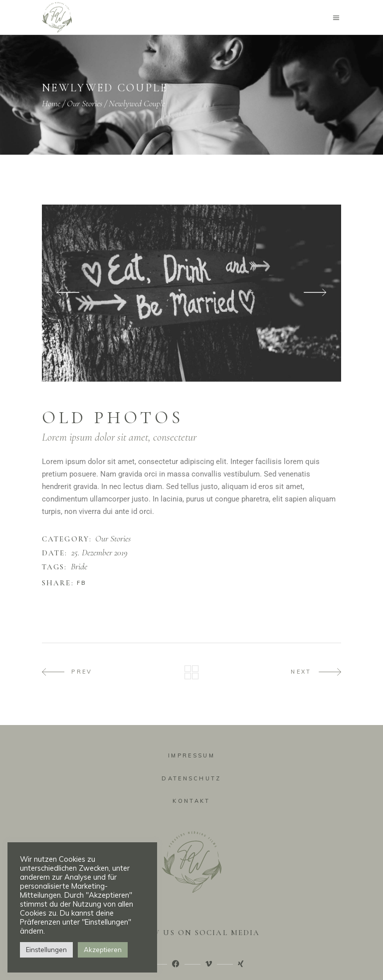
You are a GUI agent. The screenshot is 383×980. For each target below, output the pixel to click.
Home (51, 103)
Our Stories (85, 103)
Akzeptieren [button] (103, 950)
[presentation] (68, 293)
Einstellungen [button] (46, 950)
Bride (79, 567)
